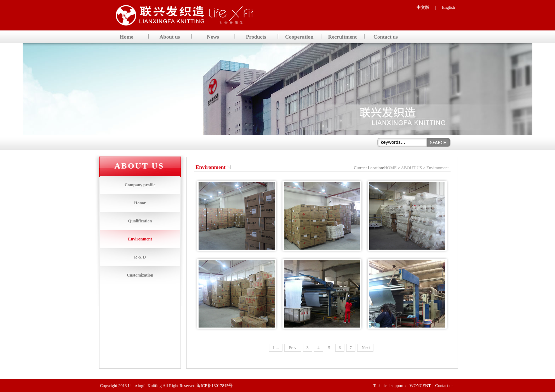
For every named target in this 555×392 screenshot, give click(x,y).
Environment (140, 239)
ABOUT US (411, 168)
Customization (140, 275)
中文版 (423, 7)
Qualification (140, 221)
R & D (140, 257)
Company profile (140, 185)
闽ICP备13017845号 (215, 386)
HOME (390, 168)
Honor (140, 203)
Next (365, 348)
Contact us (444, 386)
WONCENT (420, 386)
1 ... (276, 348)
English (449, 7)
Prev (293, 348)
